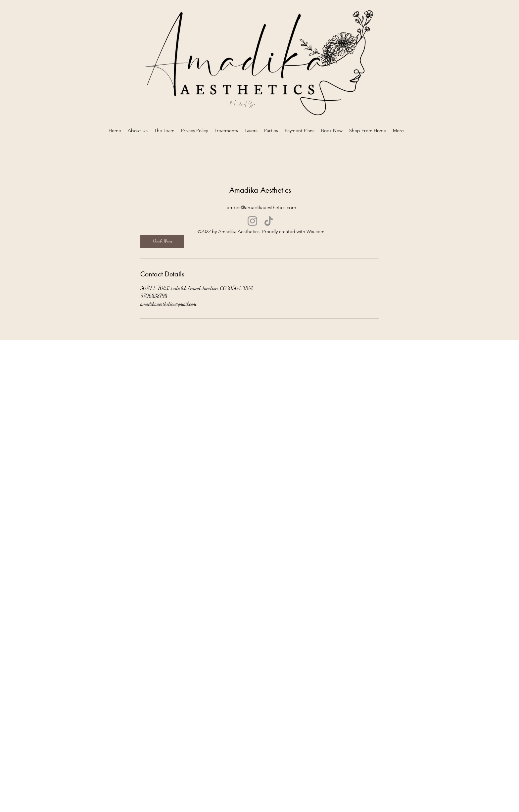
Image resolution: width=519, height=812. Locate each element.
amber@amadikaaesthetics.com (261, 207)
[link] (162, 241)
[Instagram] (252, 221)
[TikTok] (269, 221)
